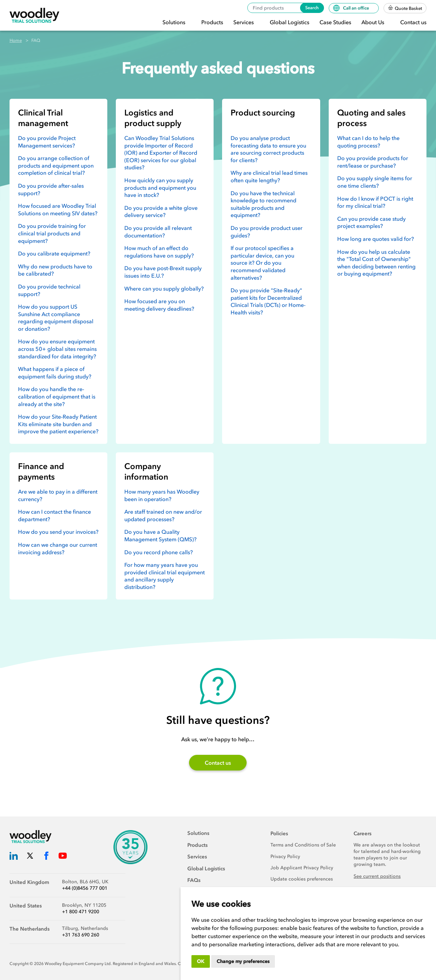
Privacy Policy (285, 857)
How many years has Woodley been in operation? (162, 495)
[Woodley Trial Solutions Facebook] (46, 857)
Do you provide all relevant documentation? (158, 232)
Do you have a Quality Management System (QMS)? (160, 535)
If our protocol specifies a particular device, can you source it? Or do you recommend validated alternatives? (262, 263)
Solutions (175, 22)
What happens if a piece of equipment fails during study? (55, 373)
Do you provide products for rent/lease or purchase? (373, 162)
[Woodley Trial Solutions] (34, 15)
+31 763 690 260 (81, 935)
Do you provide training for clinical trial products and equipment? (52, 233)
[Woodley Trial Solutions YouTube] (63, 857)
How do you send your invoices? (58, 532)
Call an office (352, 8)
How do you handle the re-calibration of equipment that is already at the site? (57, 396)
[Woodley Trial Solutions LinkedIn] (14, 857)
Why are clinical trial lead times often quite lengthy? (269, 176)
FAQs (194, 880)
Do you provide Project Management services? (47, 142)
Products (212, 22)
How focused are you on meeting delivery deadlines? (159, 305)
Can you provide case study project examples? (371, 222)
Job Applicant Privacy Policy (302, 868)
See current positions (377, 876)
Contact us (413, 22)
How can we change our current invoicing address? (58, 548)
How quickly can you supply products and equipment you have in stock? (160, 188)
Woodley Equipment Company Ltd (78, 964)
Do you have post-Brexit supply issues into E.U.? (163, 272)
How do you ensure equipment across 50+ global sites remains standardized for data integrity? (57, 349)
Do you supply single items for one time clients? (375, 182)
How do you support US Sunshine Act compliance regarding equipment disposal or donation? (56, 318)
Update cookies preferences (302, 879)
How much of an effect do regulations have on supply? (159, 252)
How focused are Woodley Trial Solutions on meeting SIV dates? (58, 209)
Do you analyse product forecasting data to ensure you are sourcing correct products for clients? (268, 149)
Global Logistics (290, 22)
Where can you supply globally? (164, 289)
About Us (373, 22)
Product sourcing (263, 113)
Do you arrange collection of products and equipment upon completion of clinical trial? (56, 165)
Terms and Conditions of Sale (303, 845)
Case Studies (335, 22)
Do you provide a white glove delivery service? (161, 212)
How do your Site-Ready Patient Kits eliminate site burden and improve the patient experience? (58, 424)
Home (16, 40)
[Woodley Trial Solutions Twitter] (30, 857)
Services (244, 22)
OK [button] (201, 961)
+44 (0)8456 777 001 (85, 888)
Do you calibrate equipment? (54, 253)
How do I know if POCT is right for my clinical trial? (375, 202)
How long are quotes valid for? (376, 239)
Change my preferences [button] (243, 961)
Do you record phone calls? (159, 552)
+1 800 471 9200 (81, 912)
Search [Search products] (312, 8)
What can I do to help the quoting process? (368, 142)
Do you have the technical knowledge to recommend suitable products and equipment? (263, 204)
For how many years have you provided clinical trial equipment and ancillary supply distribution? (165, 576)
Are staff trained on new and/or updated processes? (163, 515)
